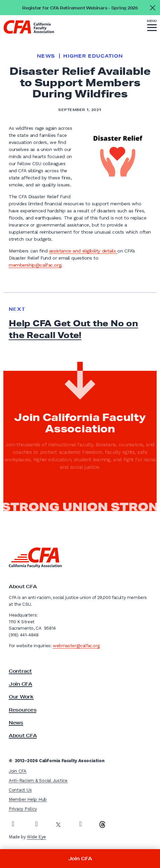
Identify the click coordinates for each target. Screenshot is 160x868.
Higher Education (93, 56)
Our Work (21, 697)
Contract (20, 671)
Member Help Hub (28, 799)
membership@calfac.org (35, 265)
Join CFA (21, 684)
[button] (152, 26)
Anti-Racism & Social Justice (38, 781)
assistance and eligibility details (83, 251)
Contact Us (20, 790)
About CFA (23, 736)
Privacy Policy (23, 809)
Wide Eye (36, 837)
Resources (23, 710)
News (46, 56)
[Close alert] (152, 8)
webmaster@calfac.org (76, 646)
